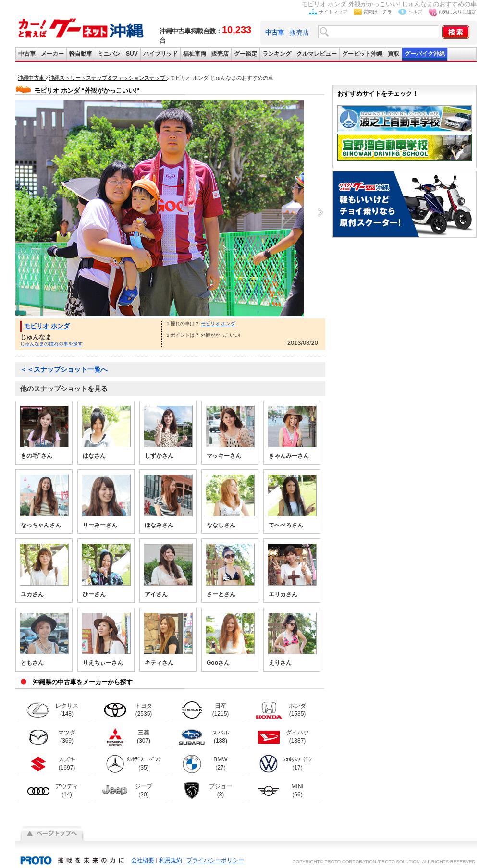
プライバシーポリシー (215, 860)
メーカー (52, 54)
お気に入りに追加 (457, 12)
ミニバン (109, 54)
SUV (132, 54)
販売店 (300, 32)
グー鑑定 (246, 54)
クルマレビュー (317, 54)
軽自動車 (81, 54)
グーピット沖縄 (362, 54)
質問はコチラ (378, 12)
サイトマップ (333, 12)
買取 (394, 54)
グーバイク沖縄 (425, 54)
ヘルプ (415, 12)
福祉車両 (195, 54)
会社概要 (143, 860)
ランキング (277, 54)
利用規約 (171, 860)
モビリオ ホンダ (47, 326)
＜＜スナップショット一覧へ (64, 369)
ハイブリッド (160, 54)
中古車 (27, 54)
